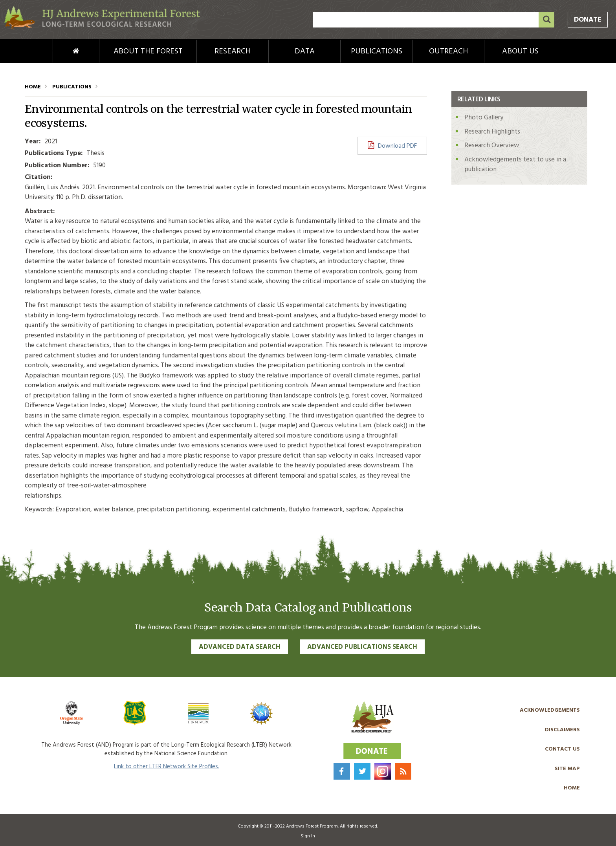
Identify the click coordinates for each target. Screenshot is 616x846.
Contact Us (562, 749)
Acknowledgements (550, 710)
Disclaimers (562, 730)
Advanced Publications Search (362, 647)
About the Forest (148, 51)
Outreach (448, 51)
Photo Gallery (484, 118)
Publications (377, 51)
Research (233, 51)
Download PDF (397, 146)
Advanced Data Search (240, 647)
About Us (520, 51)
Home (63, 51)
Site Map (567, 769)
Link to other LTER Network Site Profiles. (167, 767)
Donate (588, 20)
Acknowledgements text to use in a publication (515, 165)
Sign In (308, 836)
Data (305, 51)
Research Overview (492, 146)
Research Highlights (492, 132)
